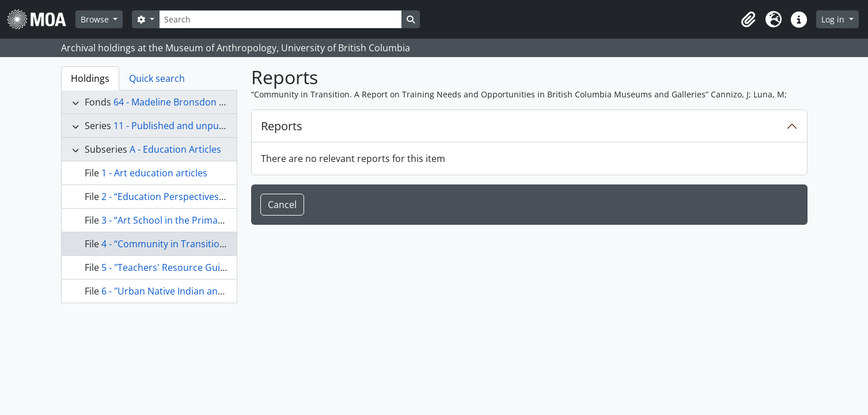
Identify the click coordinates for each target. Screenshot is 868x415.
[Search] (281, 19)
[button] (748, 20)
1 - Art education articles (154, 173)
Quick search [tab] (157, 78)
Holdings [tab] (90, 78)
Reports (282, 126)
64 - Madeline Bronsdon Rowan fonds (194, 102)
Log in (834, 19)
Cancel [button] (282, 205)
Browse (96, 19)
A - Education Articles (175, 149)
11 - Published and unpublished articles (199, 126)
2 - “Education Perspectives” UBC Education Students (216, 197)
